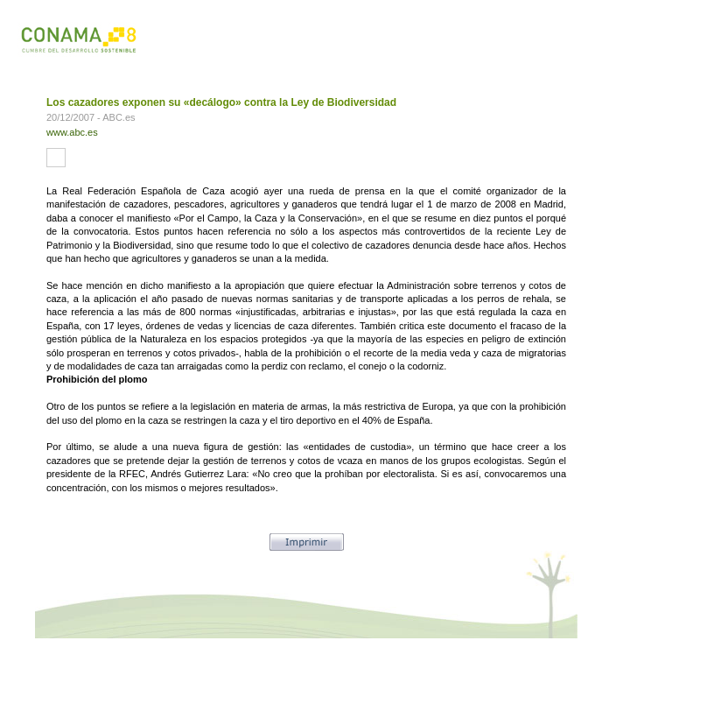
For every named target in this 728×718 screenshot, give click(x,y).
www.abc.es (72, 132)
